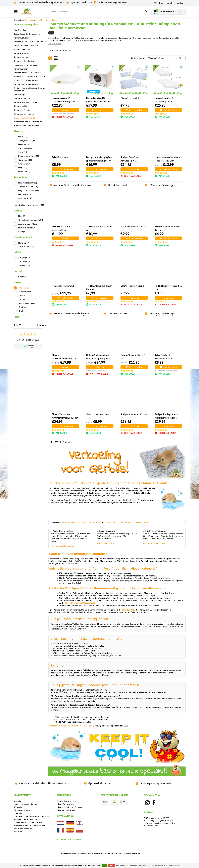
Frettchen (24, 171)
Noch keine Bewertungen (63, 114)
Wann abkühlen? (69, 522)
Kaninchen (25, 160)
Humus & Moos (27, 228)
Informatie (65, 110)
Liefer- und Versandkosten (26, 804)
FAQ (146, 522)
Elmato (22, 295)
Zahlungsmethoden (22, 810)
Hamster (24, 144)
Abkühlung (25, 198)
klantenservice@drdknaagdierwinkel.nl (161, 823)
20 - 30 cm (24, 262)
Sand (22, 232)
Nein (112, 865)
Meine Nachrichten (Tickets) (70, 807)
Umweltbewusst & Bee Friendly (28, 822)
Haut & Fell (25, 194)
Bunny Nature (25, 292)
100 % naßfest (26, 247)
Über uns (18, 813)
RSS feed (18, 831)
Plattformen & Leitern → (154, 543)
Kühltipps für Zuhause (113, 522)
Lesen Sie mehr (55, 43)
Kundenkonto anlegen (67, 801)
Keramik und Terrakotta (31, 220)
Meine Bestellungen (66, 804)
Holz (22, 216)
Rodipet (22, 307)
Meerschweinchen (29, 156)
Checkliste (137, 522)
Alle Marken (24, 288)
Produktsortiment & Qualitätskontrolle (31, 816)
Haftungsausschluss (23, 828)
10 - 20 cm (24, 258)
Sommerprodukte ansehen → (64, 546)
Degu (23, 168)
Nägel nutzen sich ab (29, 190)
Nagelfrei (24, 243)
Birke (22, 277)
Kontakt (17, 801)
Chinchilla (24, 164)
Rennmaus (29, 20)
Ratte (23, 152)
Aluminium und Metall (29, 224)
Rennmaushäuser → (106, 543)
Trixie (21, 311)
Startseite (18, 20)
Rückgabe (18, 807)
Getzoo (22, 299)
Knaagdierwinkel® (27, 303)
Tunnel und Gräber (28, 187)
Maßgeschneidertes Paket (26, 819)
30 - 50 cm (24, 265)
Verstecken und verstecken (29, 205)
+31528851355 (151, 825)
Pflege (128, 522)
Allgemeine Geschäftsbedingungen (30, 825)
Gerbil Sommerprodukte (46, 20)
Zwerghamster (27, 140)
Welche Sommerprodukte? (90, 522)
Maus (23, 137)
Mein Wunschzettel (66, 810)
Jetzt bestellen (100, 110)
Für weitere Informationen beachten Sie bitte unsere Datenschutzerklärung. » (148, 865)
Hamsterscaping (28, 183)
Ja (104, 865)
